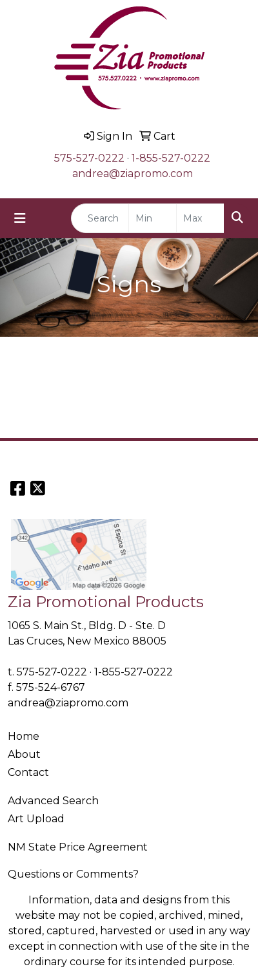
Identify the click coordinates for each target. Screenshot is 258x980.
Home (24, 736)
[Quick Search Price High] (200, 218)
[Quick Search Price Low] (153, 218)
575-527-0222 (89, 158)
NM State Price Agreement (78, 847)
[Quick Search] (100, 218)
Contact (28, 772)
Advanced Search (53, 801)
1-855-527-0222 (171, 158)
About (24, 754)
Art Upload (36, 819)
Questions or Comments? (73, 874)
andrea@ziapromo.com (133, 174)
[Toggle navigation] (20, 218)
